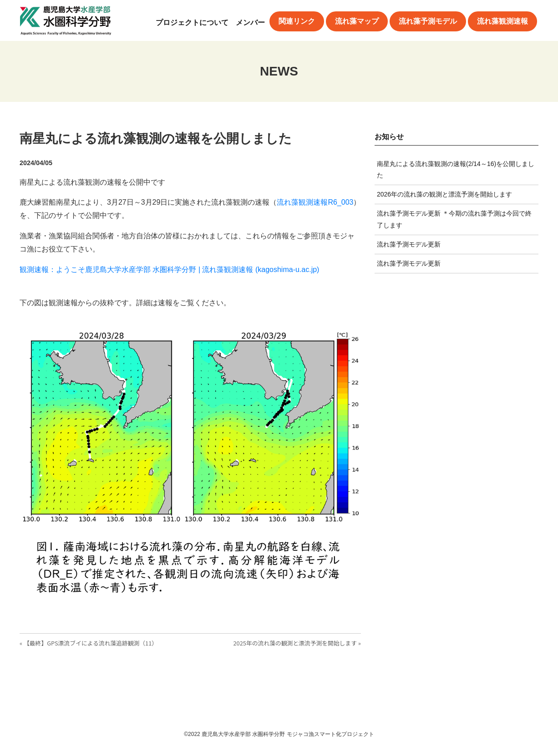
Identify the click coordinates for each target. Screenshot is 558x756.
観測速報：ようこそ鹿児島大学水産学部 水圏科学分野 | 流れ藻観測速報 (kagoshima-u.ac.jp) (169, 270)
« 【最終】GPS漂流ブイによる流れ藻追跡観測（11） (89, 643)
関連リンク (297, 21)
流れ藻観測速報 (502, 21)
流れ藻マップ (357, 21)
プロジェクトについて (192, 23)
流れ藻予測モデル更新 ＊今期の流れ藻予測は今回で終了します (454, 219)
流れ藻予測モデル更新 (409, 244)
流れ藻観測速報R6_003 (315, 202)
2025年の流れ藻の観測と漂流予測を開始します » (297, 643)
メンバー (250, 23)
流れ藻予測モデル (428, 21)
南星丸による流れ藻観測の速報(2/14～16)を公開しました (456, 169)
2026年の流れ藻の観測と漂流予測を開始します (444, 194)
